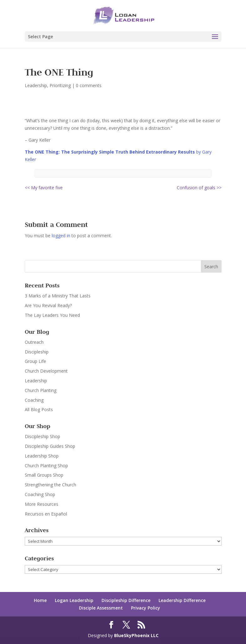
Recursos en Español (46, 514)
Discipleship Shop (42, 436)
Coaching (34, 400)
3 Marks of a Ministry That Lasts (58, 296)
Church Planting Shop (46, 466)
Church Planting (41, 390)
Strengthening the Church (50, 485)
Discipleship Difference (126, 600)
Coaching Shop (40, 494)
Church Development (46, 371)
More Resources (42, 504)
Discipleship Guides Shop (50, 446)
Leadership (36, 85)
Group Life (35, 361)
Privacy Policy (146, 608)
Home (40, 600)
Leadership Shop (42, 456)
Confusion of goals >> (199, 188)
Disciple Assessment (101, 608)
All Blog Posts (39, 409)
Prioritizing (60, 85)
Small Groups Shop (44, 475)
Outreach (34, 342)
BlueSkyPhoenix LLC (136, 635)
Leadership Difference (182, 600)
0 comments (89, 85)
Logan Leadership (74, 600)
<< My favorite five (44, 188)
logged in (61, 236)
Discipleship (37, 352)
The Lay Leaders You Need (52, 315)
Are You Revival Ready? (48, 305)
